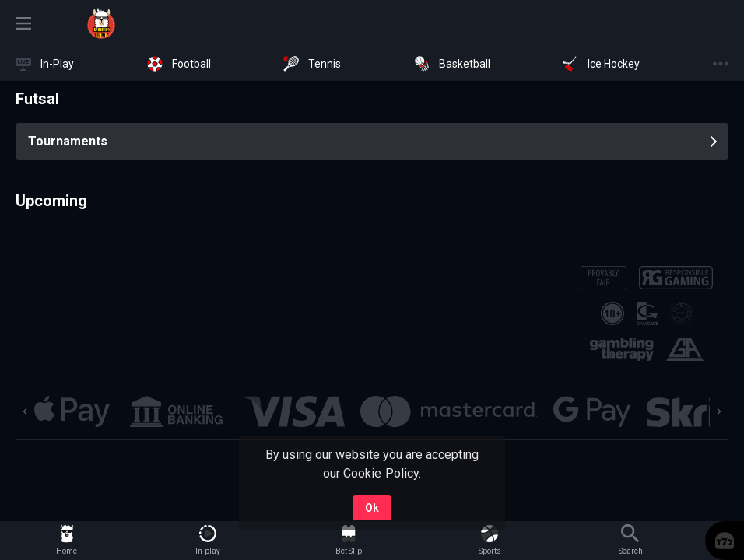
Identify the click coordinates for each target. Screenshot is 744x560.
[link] (101, 23)
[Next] (719, 411)
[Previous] (25, 411)
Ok (372, 508)
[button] (72, 411)
